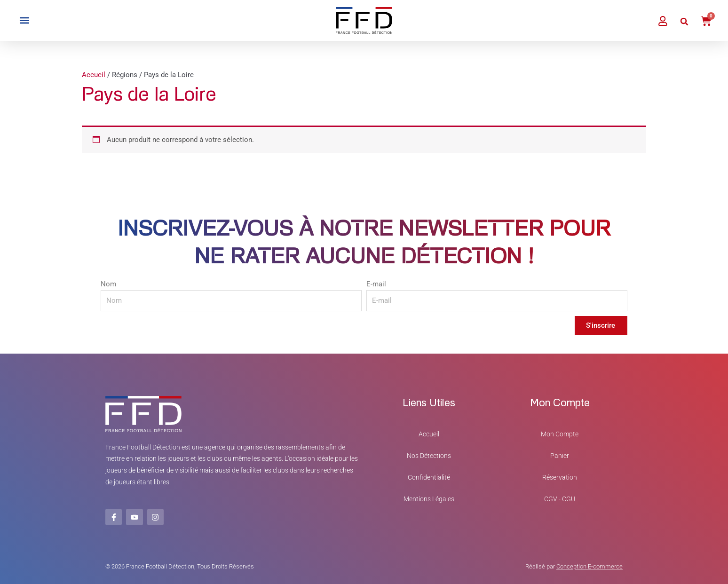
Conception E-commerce (590, 565)
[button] (24, 20)
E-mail (376, 284)
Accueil (94, 75)
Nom (108, 284)
